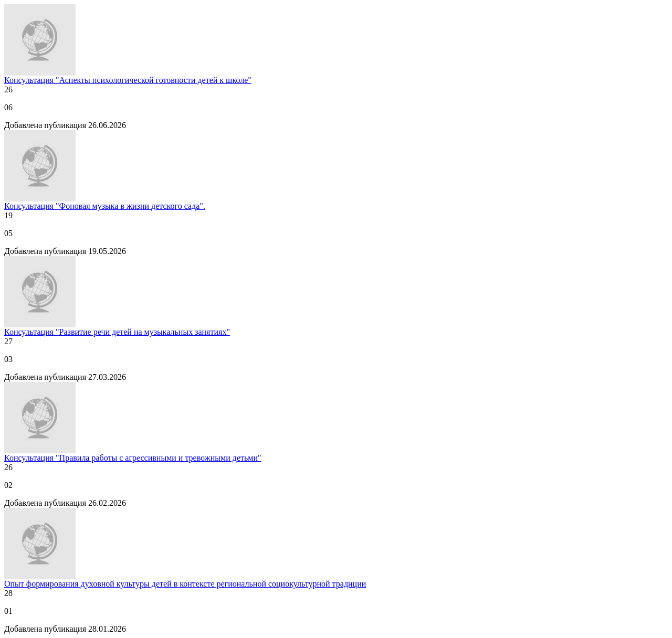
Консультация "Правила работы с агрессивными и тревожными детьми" (133, 458)
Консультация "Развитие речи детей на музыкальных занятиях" (117, 332)
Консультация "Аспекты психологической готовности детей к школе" (128, 80)
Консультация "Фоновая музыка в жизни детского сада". (105, 206)
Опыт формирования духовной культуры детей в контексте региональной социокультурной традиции (185, 584)
